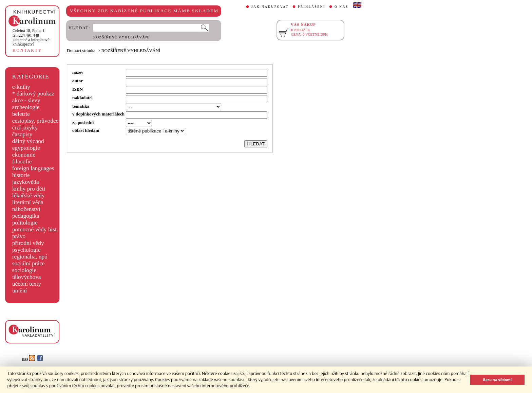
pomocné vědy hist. (35, 229)
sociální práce (28, 263)
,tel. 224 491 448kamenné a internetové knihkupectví (31, 37)
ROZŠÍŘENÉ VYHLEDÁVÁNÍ (122, 37)
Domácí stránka (81, 50)
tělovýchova (27, 277)
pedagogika (26, 216)
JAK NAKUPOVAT (270, 7)
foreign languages (33, 168)
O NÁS (341, 7)
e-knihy (21, 87)
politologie (25, 223)
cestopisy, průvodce (35, 121)
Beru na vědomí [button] (497, 380)
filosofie (22, 162)
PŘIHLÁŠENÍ (312, 7)
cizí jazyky (25, 128)
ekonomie (24, 155)
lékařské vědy (28, 195)
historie (21, 175)
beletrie (21, 114)
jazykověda (26, 182)
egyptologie (26, 148)
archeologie (26, 107)
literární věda (28, 202)
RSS (28, 360)
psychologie (26, 250)
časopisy (22, 134)
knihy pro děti (29, 189)
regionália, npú (30, 257)
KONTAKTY (27, 50)
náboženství (26, 209)
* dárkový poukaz (33, 94)
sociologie (24, 270)
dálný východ (28, 141)
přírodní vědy (28, 243)
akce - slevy (26, 100)
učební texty (27, 284)
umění (20, 291)
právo (19, 236)
